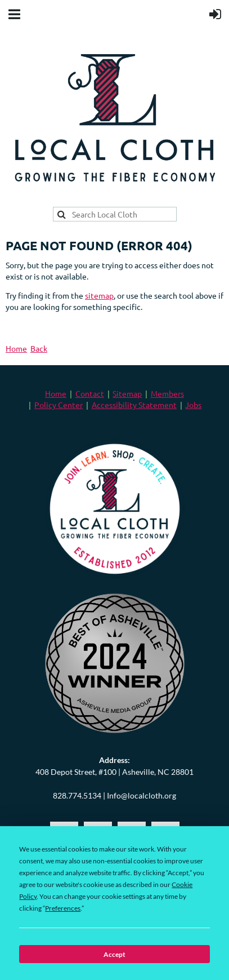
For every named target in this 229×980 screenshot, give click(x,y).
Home (16, 348)
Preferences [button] (63, 908)
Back (39, 348)
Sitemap (127, 393)
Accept (115, 954)
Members (167, 393)
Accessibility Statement (134, 405)
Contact (90, 393)
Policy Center (59, 405)
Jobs (193, 405)
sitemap (99, 295)
